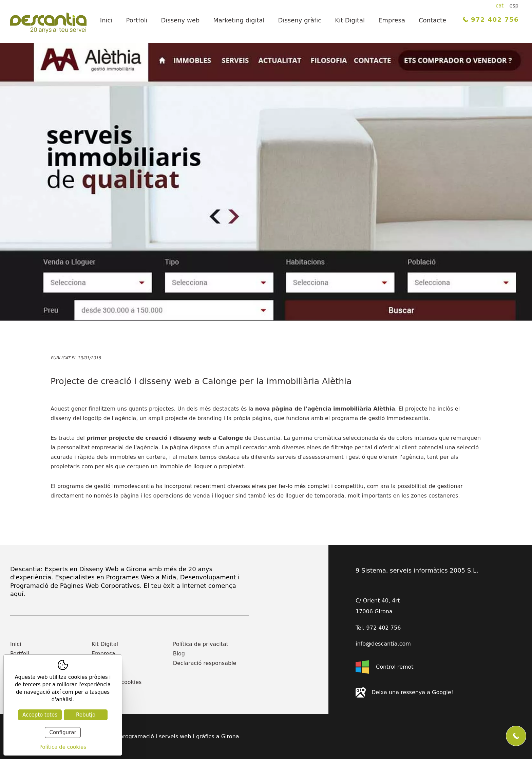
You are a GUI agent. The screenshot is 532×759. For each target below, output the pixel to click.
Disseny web (180, 20)
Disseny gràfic (300, 20)
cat (500, 6)
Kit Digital (350, 20)
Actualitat (107, 673)
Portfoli (137, 20)
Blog (179, 654)
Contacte (432, 20)
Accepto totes (40, 715)
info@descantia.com (383, 644)
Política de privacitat (201, 644)
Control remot (385, 667)
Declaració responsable (205, 663)
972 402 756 (491, 20)
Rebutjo (86, 715)
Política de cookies (117, 682)
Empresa (392, 20)
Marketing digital (239, 20)
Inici (106, 20)
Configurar (63, 733)
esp (514, 6)
